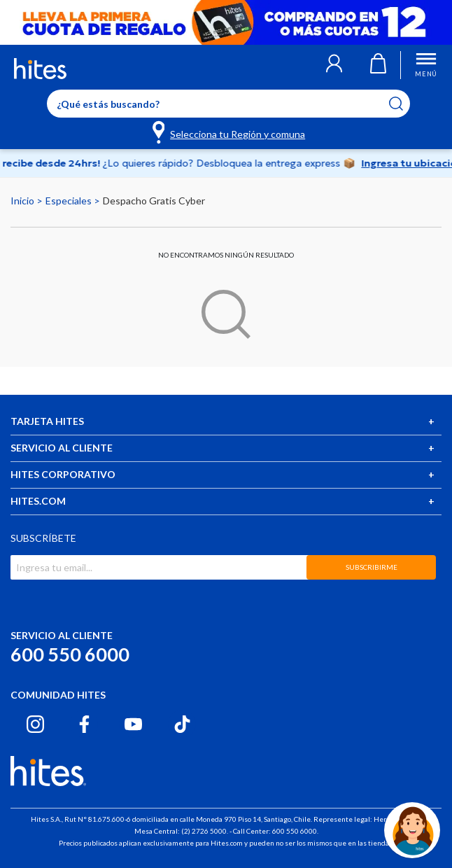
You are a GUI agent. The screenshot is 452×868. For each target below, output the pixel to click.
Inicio (23, 201)
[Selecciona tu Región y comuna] (230, 132)
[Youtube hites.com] (133, 724)
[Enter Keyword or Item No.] (228, 104)
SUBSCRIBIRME (372, 567)
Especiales (70, 201)
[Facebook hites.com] (84, 724)
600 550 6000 (70, 654)
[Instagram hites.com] (35, 724)
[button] (334, 65)
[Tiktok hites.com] (182, 724)
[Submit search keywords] (405, 104)
